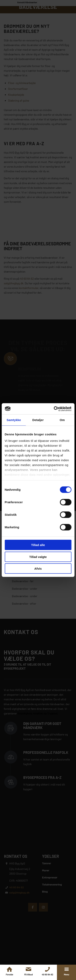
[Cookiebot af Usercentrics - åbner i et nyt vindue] (54, 409)
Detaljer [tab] (38, 420)
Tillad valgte (38, 557)
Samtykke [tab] (14, 420)
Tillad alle (38, 545)
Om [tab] (62, 420)
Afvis (38, 569)
